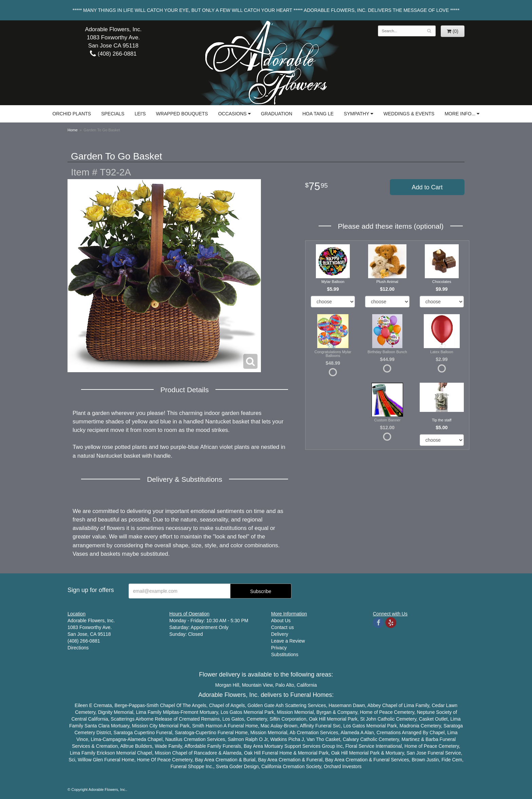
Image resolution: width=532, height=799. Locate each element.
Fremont (189, 712)
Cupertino (144, 733)
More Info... (460, 114)
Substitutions (285, 654)
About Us (281, 621)
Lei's (140, 114)
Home (73, 130)
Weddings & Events (409, 114)
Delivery (280, 634)
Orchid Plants (72, 114)
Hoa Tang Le (318, 114)
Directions (78, 648)
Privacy (279, 648)
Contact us (282, 627)
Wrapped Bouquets (182, 114)
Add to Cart (427, 187)
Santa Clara (97, 726)
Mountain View (257, 685)
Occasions (232, 114)
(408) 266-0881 (113, 54)
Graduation (277, 114)
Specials (113, 114)
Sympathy (356, 114)
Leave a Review (288, 641)
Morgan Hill (227, 685)
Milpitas (171, 712)
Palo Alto (285, 685)
